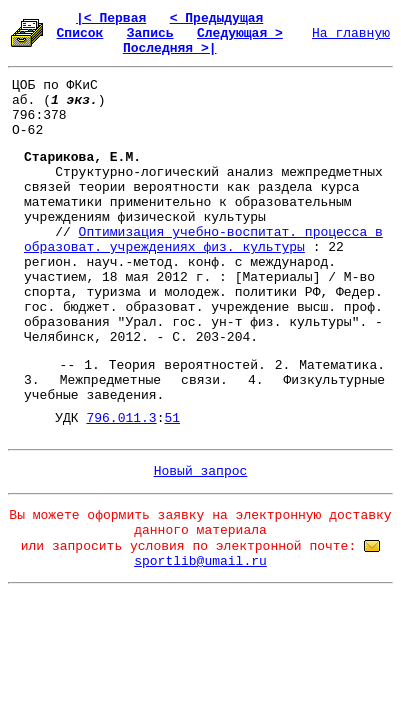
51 (172, 418)
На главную (351, 33)
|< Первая (111, 18)
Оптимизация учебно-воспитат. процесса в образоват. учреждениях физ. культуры (203, 240)
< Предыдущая (217, 18)
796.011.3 (121, 418)
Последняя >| (170, 48)
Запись (150, 33)
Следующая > (240, 33)
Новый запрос (201, 471)
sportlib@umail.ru (200, 561)
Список (80, 33)
